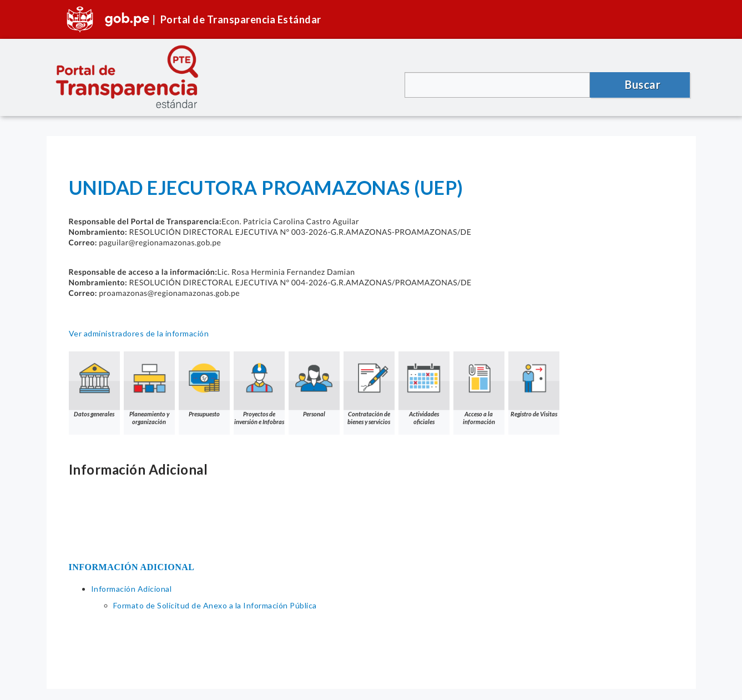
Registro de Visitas (534, 384)
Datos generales (94, 384)
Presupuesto (204, 384)
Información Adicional (132, 589)
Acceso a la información (479, 388)
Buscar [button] (643, 84)
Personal (314, 384)
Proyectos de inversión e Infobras (259, 388)
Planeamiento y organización (149, 388)
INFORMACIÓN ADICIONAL (132, 567)
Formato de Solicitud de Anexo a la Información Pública (215, 605)
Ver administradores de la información (139, 333)
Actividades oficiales (424, 388)
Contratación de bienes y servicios (369, 388)
